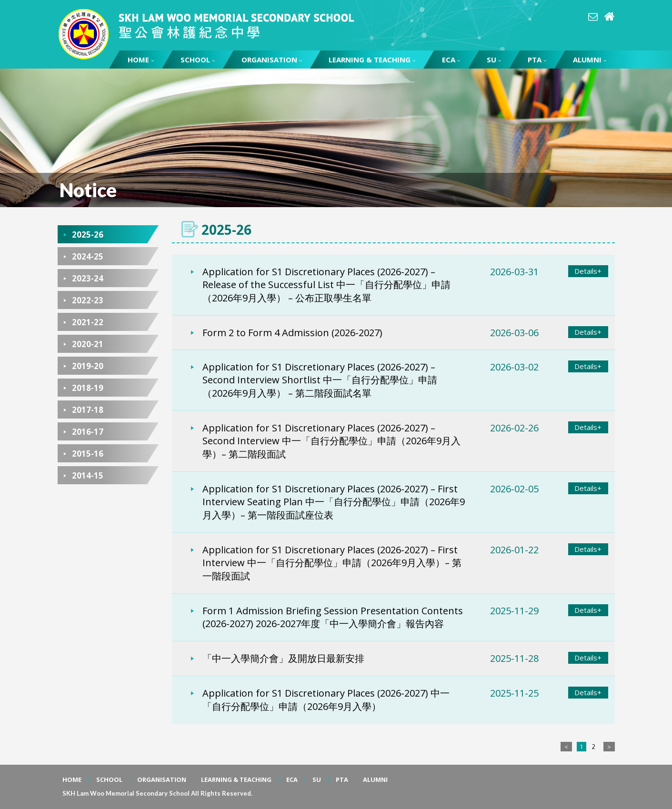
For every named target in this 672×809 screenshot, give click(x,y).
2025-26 (88, 235)
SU (494, 60)
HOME (141, 60)
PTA (537, 60)
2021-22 (88, 322)
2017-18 (88, 410)
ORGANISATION (272, 60)
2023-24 (88, 278)
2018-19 (88, 388)
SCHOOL (198, 60)
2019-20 (88, 366)
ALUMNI (590, 60)
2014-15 (88, 475)
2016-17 (88, 432)
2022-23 (88, 300)
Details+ (588, 271)
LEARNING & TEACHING (372, 60)
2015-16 (88, 454)
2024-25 (88, 256)
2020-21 (88, 344)
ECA (451, 60)
